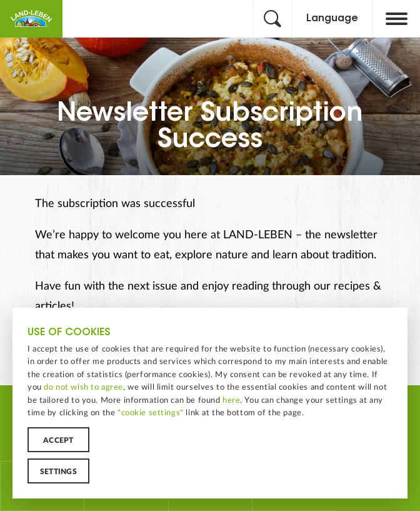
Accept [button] (58, 440)
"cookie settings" (151, 413)
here (231, 400)
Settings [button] (58, 472)
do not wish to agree (83, 387)
